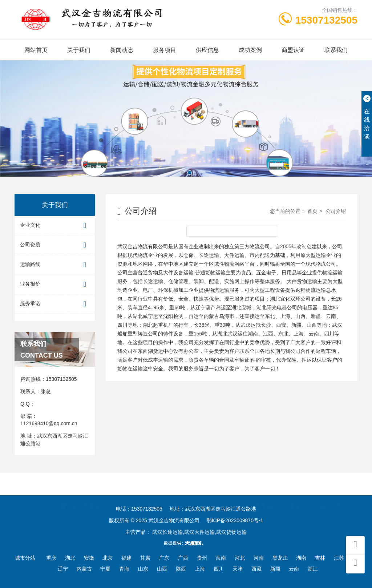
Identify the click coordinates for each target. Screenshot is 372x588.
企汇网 (105, 495)
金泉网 (130, 495)
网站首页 (36, 50)
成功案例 (250, 50)
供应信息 (207, 50)
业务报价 (55, 284)
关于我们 (79, 50)
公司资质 (55, 245)
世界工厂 (308, 495)
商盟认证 (293, 50)
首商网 (189, 495)
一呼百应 (278, 495)
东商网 (250, 495)
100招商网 (160, 495)
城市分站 (25, 558)
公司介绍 (336, 211)
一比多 (80, 495)
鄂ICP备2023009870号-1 (235, 520)
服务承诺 (55, 304)
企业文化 (55, 225)
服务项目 (165, 50)
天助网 (336, 495)
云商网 (54, 495)
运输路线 (55, 265)
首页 (312, 211)
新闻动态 (122, 50)
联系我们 (336, 50)
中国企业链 (219, 495)
